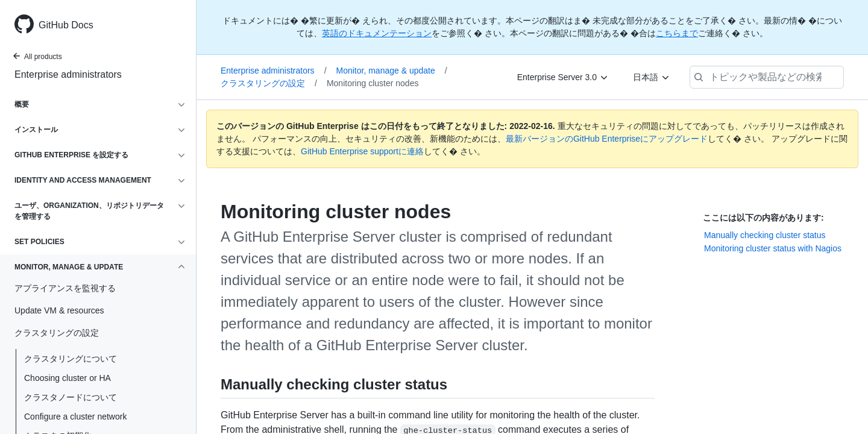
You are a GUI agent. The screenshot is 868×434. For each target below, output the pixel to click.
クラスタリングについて (71, 359)
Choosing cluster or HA (68, 378)
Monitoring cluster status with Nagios (773, 248)
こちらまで (677, 33)
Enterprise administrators (68, 74)
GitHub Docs (66, 25)
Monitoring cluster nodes (373, 83)
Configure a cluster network (75, 417)
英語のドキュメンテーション (377, 33)
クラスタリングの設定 (269, 83)
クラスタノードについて (71, 397)
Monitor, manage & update (392, 71)
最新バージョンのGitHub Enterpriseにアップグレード (607, 139)
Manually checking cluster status (765, 235)
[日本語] (652, 77)
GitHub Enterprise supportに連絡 (362, 151)
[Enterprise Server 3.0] (563, 77)
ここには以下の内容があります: (763, 218)
